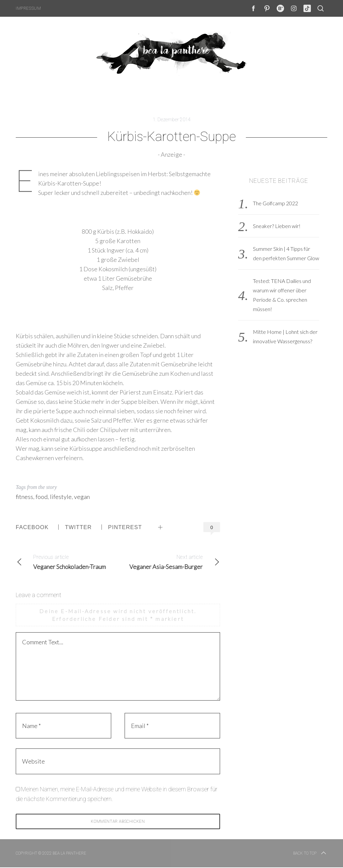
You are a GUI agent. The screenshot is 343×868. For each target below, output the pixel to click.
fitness (24, 497)
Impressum (28, 8)
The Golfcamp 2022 (276, 203)
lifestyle (61, 497)
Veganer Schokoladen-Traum (67, 561)
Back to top (310, 854)
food (42, 497)
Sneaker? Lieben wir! (277, 226)
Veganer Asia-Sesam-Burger (169, 561)
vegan (82, 497)
